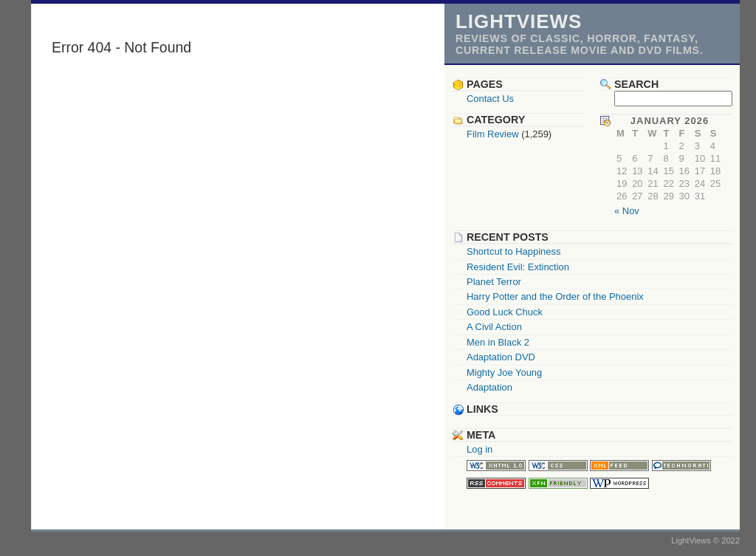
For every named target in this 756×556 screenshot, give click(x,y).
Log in (480, 449)
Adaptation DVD (501, 357)
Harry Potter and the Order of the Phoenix (555, 296)
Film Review (493, 134)
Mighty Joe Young (504, 373)
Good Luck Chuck (505, 312)
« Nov (627, 211)
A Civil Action (494, 327)
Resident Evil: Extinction (518, 267)
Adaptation (489, 387)
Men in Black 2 (498, 342)
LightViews (519, 21)
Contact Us (490, 99)
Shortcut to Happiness (513, 251)
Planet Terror (494, 282)
